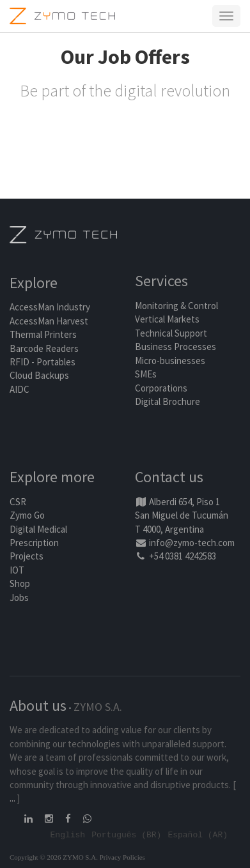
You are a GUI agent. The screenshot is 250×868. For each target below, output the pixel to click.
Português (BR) (126, 834)
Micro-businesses (170, 361)
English (68, 834)
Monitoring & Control (176, 306)
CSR (18, 502)
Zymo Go (27, 515)
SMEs (146, 374)
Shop (20, 583)
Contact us (169, 477)
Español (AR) (198, 834)
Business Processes (176, 346)
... (12, 798)
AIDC (20, 389)
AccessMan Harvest (49, 321)
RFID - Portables (43, 362)
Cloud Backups (39, 375)
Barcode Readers (44, 348)
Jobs (19, 598)
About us (38, 705)
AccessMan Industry (50, 307)
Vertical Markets (167, 319)
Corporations (161, 388)
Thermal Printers (43, 334)
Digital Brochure (168, 401)
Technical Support (171, 333)
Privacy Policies (122, 857)
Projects (27, 556)
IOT (17, 570)
